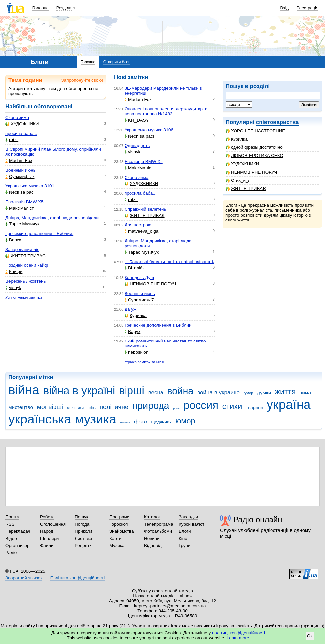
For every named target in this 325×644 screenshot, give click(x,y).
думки (264, 393)
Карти (115, 538)
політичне (114, 407)
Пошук (81, 517)
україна (289, 404)
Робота (47, 517)
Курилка (237, 139)
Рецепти (83, 546)
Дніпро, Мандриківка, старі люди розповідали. (53, 218)
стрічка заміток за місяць (146, 362)
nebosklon (136, 352)
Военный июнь (20, 170)
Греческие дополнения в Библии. (39, 234)
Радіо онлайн (258, 520)
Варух (13, 240)
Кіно (183, 538)
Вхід (285, 8)
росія (176, 408)
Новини (152, 538)
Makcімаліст (20, 208)
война (180, 391)
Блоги (185, 531)
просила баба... (21, 133)
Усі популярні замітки (24, 297)
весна (156, 393)
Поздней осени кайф (27, 265)
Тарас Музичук (22, 224)
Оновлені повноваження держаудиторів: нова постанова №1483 (166, 111)
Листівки (83, 538)
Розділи (64, 8)
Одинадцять (137, 146)
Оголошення (53, 524)
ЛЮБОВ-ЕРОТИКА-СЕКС (254, 156)
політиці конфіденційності (238, 633)
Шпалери (49, 538)
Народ (47, 531)
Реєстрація (307, 8)
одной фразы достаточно (254, 147)
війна (24, 390)
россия (201, 405)
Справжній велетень (145, 209)
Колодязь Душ (139, 278)
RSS (10, 524)
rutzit (12, 140)
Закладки (188, 517)
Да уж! (131, 309)
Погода (82, 524)
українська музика (62, 419)
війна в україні (79, 391)
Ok (310, 636)
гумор (249, 393)
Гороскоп (119, 524)
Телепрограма (159, 524)
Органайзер (17, 546)
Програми (119, 517)
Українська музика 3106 (149, 130)
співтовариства (277, 122)
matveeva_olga (141, 231)
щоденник (162, 422)
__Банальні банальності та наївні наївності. (169, 262)
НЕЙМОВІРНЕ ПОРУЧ (251, 172)
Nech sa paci (20, 192)
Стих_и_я (238, 180)
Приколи (83, 531)
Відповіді (153, 546)
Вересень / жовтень (25, 281)
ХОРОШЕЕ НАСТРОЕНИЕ (255, 131)
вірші (132, 391)
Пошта (12, 517)
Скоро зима (17, 118)
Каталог (152, 517)
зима (305, 393)
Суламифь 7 (20, 176)
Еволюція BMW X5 (24, 202)
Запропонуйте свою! (82, 80)
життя (285, 392)
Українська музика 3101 (30, 186)
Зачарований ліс (22, 249)
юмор (185, 421)
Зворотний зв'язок (24, 578)
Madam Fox (19, 161)
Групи (184, 546)
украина (125, 423)
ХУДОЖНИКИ (242, 164)
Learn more (238, 638)
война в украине (218, 393)
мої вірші (50, 407)
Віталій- (134, 268)
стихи (232, 406)
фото (141, 422)
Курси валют (192, 524)
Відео (11, 538)
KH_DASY (137, 120)
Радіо (11, 553)
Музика (117, 546)
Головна (40, 8)
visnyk (13, 287)
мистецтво (21, 407)
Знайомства (122, 531)
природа (151, 406)
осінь (92, 408)
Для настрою (138, 225)
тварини (254, 407)
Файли (47, 546)
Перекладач (18, 531)
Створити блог (117, 62)
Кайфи (14, 272)
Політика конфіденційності (77, 578)
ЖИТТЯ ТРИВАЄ (246, 189)
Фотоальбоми (158, 531)
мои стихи (75, 408)
